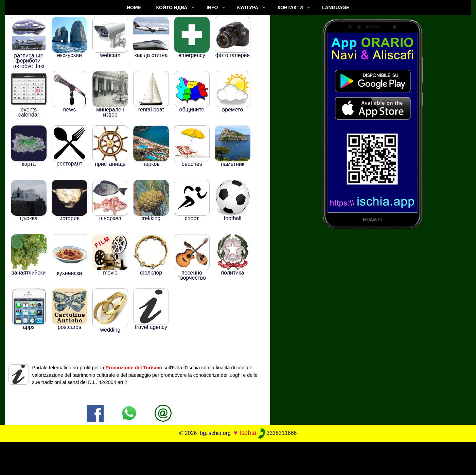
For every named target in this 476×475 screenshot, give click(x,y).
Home (134, 7)
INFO (212, 7)
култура (248, 7)
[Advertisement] (238, 457)
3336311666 (277, 433)
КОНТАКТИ (290, 7)
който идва (172, 7)
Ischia (248, 433)
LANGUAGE (336, 7)
